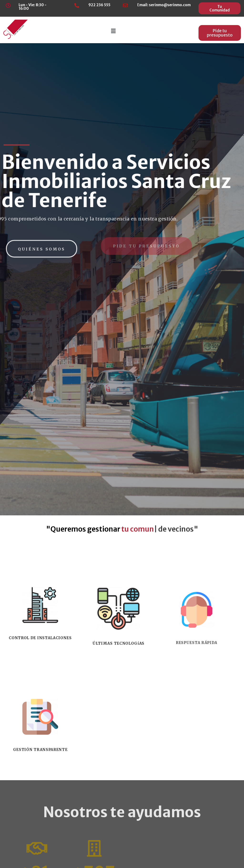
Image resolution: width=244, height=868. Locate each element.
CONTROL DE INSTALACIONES (40, 718)
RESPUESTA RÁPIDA (197, 723)
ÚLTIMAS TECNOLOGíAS (118, 724)
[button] (219, 8)
